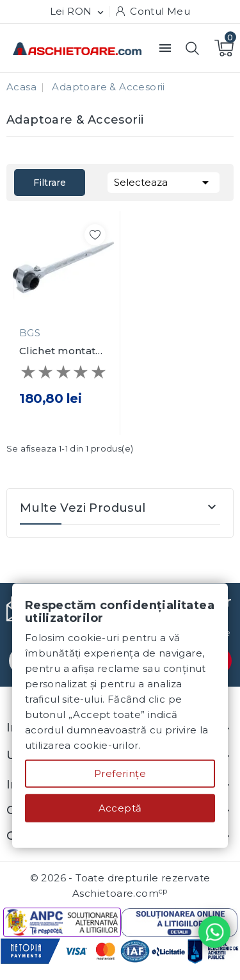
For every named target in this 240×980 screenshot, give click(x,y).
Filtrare (50, 183)
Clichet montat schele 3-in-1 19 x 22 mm (62, 351)
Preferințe (120, 773)
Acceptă (120, 808)
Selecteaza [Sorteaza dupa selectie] (164, 181)
